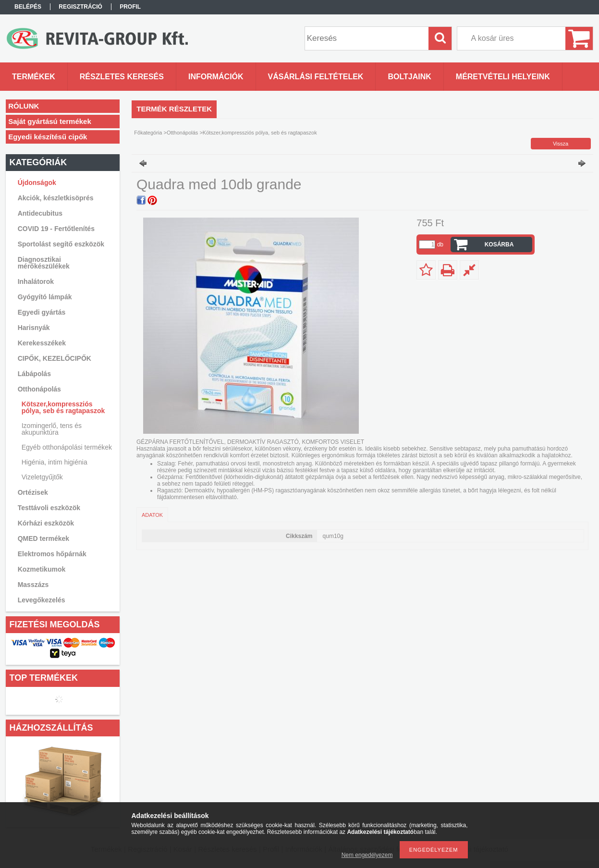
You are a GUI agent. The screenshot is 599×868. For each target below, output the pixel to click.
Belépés (28, 7)
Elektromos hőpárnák (52, 554)
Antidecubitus (40, 213)
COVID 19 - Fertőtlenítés (56, 229)
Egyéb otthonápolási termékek (67, 447)
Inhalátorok (36, 281)
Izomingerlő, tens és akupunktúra (52, 429)
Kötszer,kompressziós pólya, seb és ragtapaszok (63, 407)
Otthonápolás (182, 133)
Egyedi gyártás (42, 312)
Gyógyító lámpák (45, 297)
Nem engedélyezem (367, 855)
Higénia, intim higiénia (55, 462)
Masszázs (33, 585)
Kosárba (499, 245)
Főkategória (148, 133)
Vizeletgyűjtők (42, 477)
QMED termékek (43, 538)
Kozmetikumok (42, 569)
